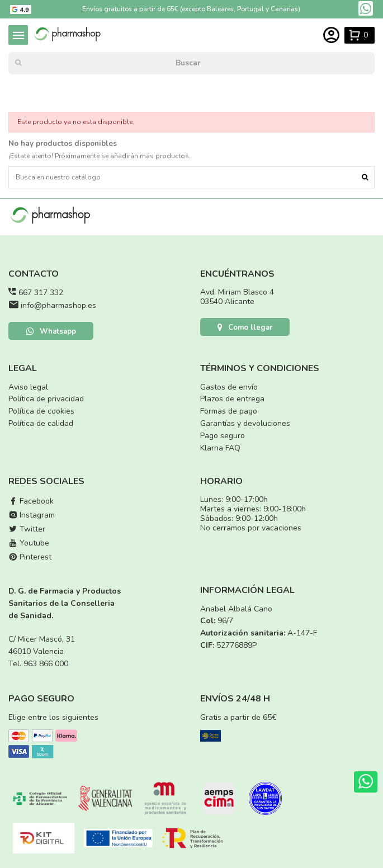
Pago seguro (223, 436)
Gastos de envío (229, 387)
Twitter (27, 529)
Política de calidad (41, 423)
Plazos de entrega (232, 399)
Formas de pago (229, 411)
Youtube (29, 543)
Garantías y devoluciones (245, 423)
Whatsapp (51, 331)
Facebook (31, 501)
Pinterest (30, 557)
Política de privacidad (46, 399)
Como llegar (245, 328)
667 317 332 (41, 293)
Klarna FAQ (220, 448)
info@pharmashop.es (58, 305)
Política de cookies (41, 411)
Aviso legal (28, 387)
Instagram (32, 515)
